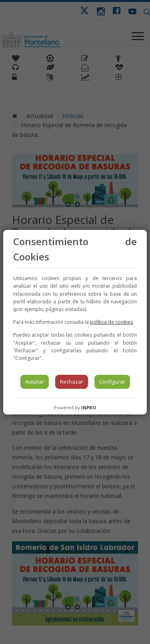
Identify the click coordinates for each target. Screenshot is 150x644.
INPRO (89, 407)
